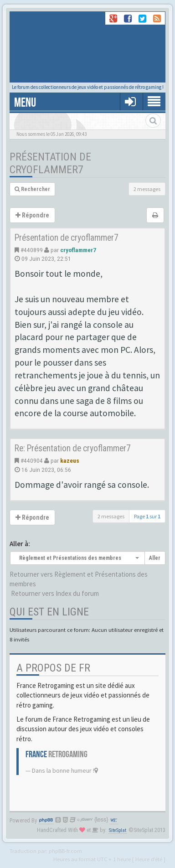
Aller (155, 558)
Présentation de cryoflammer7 (50, 163)
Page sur (147, 516)
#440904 (32, 460)
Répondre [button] (32, 215)
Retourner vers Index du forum (55, 593)
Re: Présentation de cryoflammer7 (73, 448)
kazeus (70, 460)
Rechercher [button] (32, 189)
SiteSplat (118, 830)
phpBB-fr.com (65, 851)
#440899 (32, 250)
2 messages (147, 189)
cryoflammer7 (78, 250)
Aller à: (20, 544)
